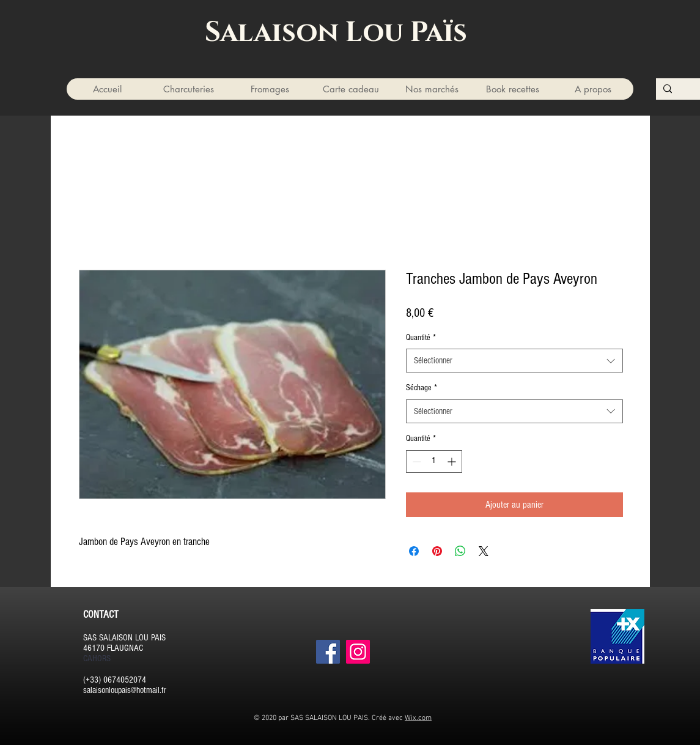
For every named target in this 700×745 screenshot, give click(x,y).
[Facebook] (328, 652)
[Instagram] (358, 652)
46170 (94, 648)
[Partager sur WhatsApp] (460, 551)
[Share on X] (484, 551)
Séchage (422, 388)
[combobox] (514, 361)
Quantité (421, 338)
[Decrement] (415, 461)
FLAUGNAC (125, 648)
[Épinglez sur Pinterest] (437, 551)
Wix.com (418, 718)
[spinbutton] (434, 461)
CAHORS (97, 658)
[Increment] (453, 461)
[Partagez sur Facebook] (414, 551)
